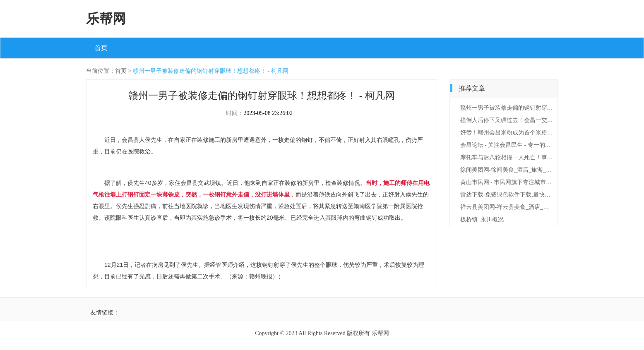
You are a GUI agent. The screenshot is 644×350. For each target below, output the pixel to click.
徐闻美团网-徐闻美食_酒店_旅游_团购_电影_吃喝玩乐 (529, 170)
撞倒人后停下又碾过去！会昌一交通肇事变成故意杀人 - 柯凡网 (541, 120)
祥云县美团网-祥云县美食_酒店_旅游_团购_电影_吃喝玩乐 (535, 207)
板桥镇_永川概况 (482, 219)
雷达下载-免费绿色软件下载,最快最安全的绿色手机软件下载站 (540, 195)
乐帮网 (106, 19)
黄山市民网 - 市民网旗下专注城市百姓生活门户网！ (526, 182)
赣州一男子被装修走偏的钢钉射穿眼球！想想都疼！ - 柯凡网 (211, 71)
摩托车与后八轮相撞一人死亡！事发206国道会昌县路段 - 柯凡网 (542, 157)
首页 (101, 48)
